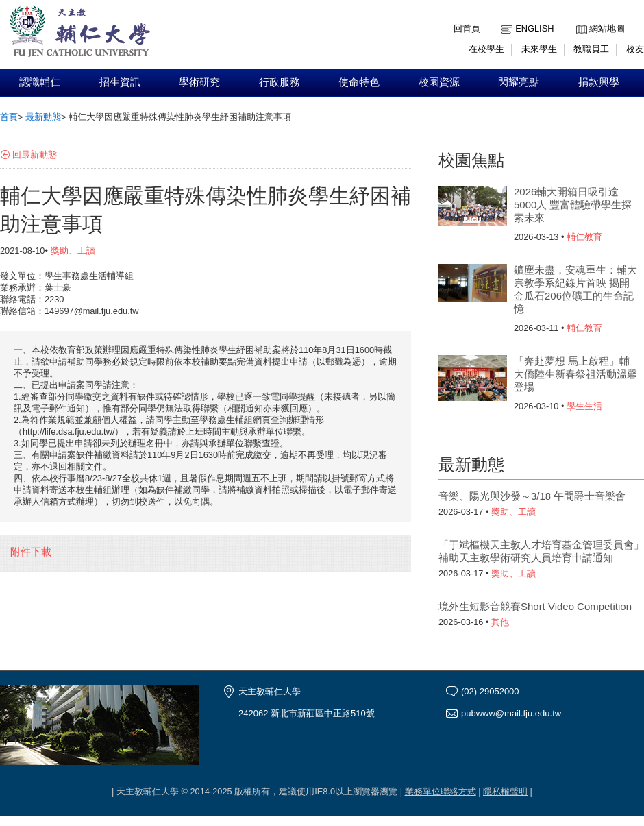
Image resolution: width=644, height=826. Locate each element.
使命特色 (359, 82)
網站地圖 (607, 28)
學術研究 (199, 82)
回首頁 (467, 28)
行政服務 (280, 82)
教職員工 (591, 49)
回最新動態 (35, 155)
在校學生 (486, 49)
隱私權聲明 (505, 791)
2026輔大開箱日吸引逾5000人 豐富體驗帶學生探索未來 (573, 205)
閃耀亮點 (519, 82)
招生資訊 (120, 82)
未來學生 (539, 49)
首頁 (9, 117)
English (534, 28)
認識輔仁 (40, 82)
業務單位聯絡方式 (441, 791)
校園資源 (439, 82)
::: (579, 18)
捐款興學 (599, 82)
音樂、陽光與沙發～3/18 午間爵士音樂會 (532, 496)
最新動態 (43, 117)
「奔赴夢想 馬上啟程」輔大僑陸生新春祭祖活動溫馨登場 (575, 374)
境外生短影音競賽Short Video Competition (535, 606)
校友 (635, 49)
